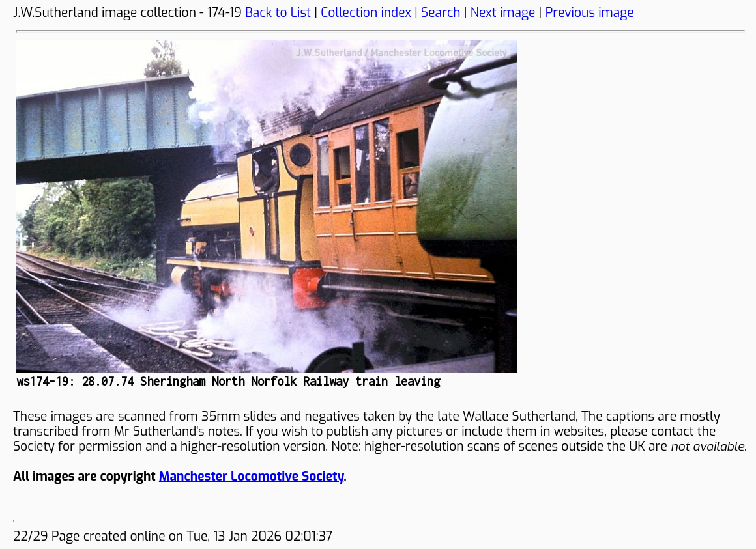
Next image (503, 13)
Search (441, 13)
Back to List (278, 13)
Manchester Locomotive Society (251, 476)
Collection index (366, 13)
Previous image (590, 13)
